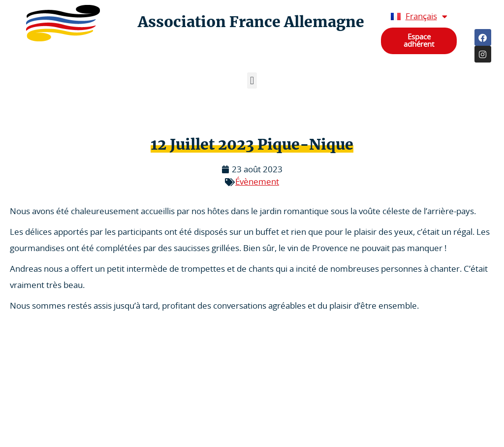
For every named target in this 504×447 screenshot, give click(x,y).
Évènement (257, 182)
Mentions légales (39, 393)
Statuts (25, 432)
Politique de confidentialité (54, 412)
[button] (252, 80)
